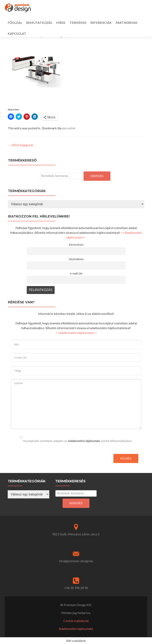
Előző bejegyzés (21, 145)
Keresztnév (76, 245)
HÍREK (61, 23)
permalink (69, 128)
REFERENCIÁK (101, 23)
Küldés (126, 458)
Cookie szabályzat (76, 621)
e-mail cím (76, 273)
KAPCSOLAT (17, 33)
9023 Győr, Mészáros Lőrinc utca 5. (76, 534)
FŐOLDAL (15, 23)
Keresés (97, 176)
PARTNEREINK (127, 23)
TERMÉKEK (78, 23)
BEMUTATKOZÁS (39, 23)
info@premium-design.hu (76, 561)
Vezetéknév (76, 259)
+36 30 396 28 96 (76, 588)
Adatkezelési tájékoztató (84, 441)
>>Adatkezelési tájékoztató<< (76, 333)
